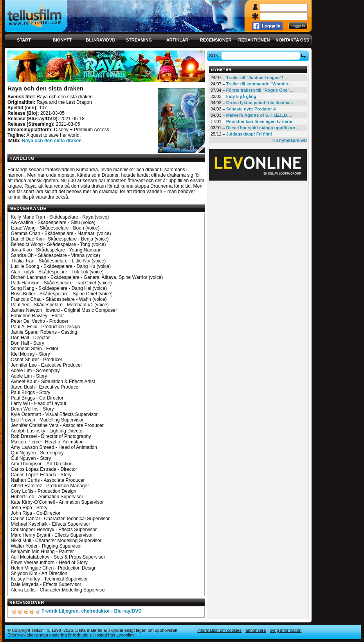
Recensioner (216, 40)
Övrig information (286, 630)
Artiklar (177, 40)
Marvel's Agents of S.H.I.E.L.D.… (259, 115)
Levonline (125, 635)
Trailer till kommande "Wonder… (259, 84)
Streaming (139, 40)
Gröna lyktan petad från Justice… (260, 103)
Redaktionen (254, 40)
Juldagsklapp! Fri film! (249, 134)
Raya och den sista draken (52, 141)
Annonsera (256, 630)
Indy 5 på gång (241, 96)
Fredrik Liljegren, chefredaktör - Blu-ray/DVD (92, 611)
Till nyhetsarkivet (289, 140)
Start (24, 40)
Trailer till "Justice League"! (255, 78)
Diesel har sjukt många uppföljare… (263, 128)
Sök (215, 56)
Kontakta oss (292, 40)
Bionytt (62, 40)
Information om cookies (219, 630)
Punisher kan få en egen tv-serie (259, 121)
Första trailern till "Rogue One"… (260, 90)
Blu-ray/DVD (101, 40)
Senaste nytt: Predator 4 (251, 109)
